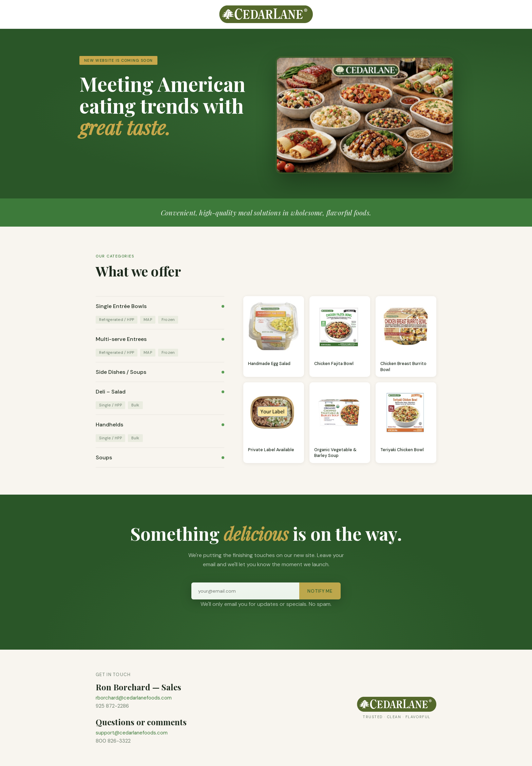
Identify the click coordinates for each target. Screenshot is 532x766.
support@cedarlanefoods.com (132, 733)
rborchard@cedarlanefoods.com (134, 698)
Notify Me (320, 591)
